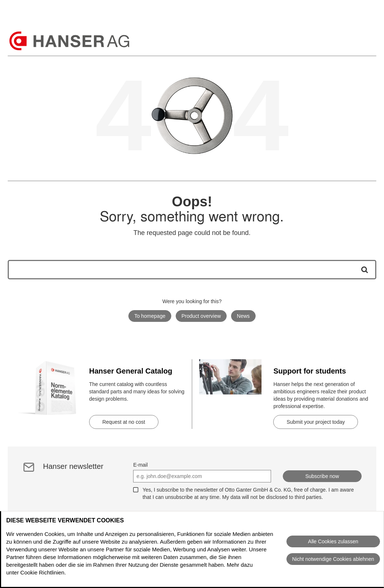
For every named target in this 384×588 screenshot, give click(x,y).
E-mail (140, 465)
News (243, 316)
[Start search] (362, 270)
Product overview (201, 316)
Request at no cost (124, 422)
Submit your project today (316, 422)
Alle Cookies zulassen (333, 541)
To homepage (150, 316)
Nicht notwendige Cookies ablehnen (333, 559)
